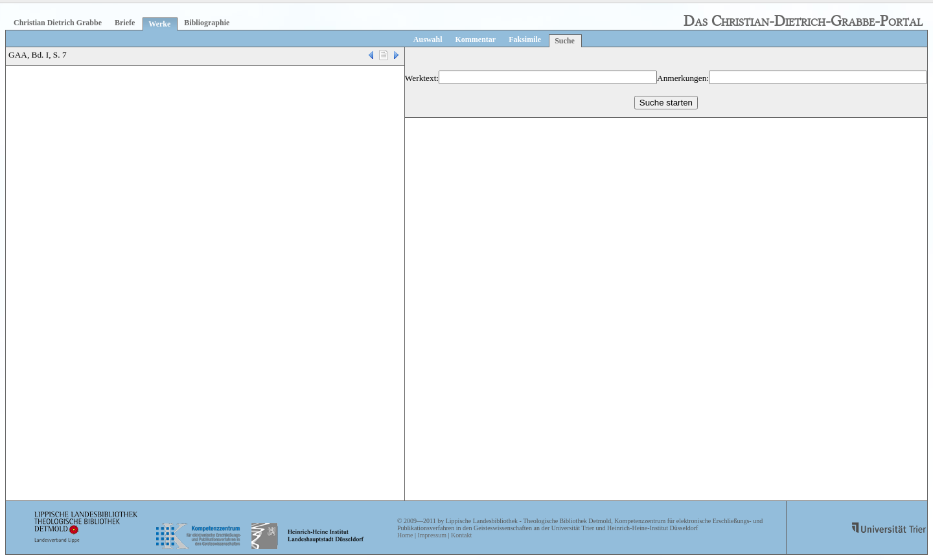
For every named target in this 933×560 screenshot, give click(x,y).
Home (405, 535)
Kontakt (461, 535)
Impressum (432, 535)
